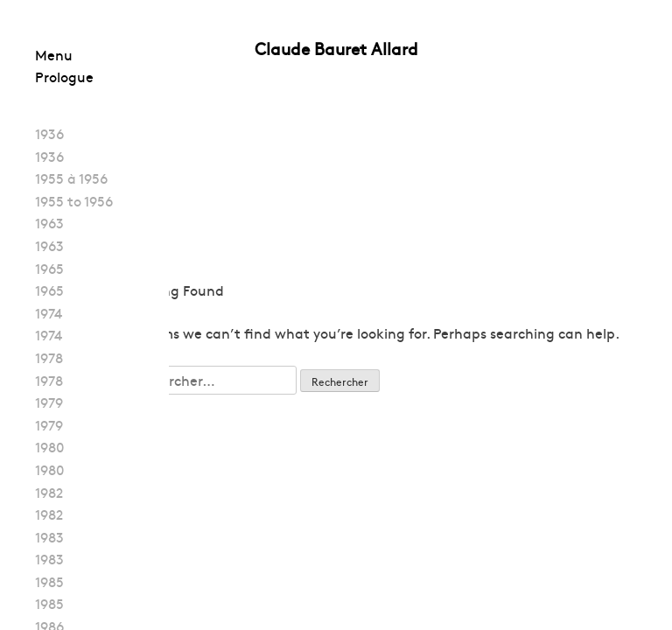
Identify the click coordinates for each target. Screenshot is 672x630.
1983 (49, 536)
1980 (49, 446)
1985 (49, 581)
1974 (49, 312)
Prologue (64, 76)
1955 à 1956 (71, 178)
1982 (49, 492)
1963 (49, 222)
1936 (49, 133)
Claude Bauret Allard (336, 48)
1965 (49, 268)
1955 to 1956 (74, 200)
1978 (49, 357)
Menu (54, 54)
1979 (49, 402)
